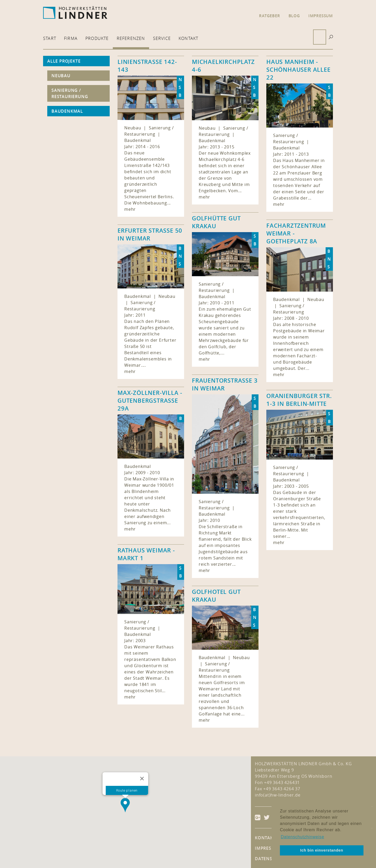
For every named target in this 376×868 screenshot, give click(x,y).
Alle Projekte (64, 61)
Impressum (321, 16)
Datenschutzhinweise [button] (302, 837)
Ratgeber (269, 16)
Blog (294, 16)
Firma (71, 38)
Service (162, 38)
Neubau (61, 76)
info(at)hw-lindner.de (278, 795)
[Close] (142, 779)
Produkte (97, 38)
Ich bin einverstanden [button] (322, 850)
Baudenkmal (67, 111)
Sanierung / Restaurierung (70, 93)
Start (50, 38)
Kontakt (188, 38)
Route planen (127, 790)
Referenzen (131, 38)
